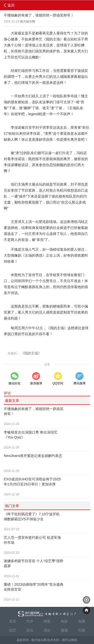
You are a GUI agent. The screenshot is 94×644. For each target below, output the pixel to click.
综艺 (13, 630)
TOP (30, 621)
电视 (82, 621)
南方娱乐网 (28, 21)
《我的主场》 (31, 353)
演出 (47, 630)
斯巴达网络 (70, 640)
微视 (64, 630)
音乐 (30, 630)
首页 (13, 621)
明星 (47, 621)
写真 (82, 630)
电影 (64, 621)
